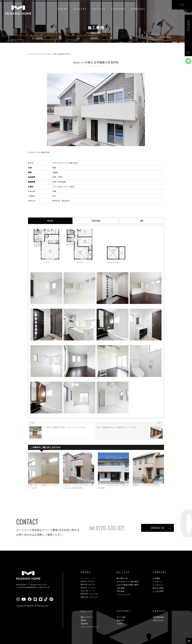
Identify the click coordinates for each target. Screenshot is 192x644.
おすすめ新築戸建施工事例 (127, 585)
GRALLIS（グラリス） (90, 597)
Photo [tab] (50, 221)
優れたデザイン (87, 617)
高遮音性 (84, 624)
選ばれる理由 (158, 588)
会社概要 (156, 578)
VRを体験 (121, 588)
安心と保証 (121, 617)
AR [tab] (142, 221)
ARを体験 (121, 591)
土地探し (120, 624)
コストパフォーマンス (90, 627)
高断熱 (83, 620)
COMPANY (138, 9)
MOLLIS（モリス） (88, 584)
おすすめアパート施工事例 (127, 582)
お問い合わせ (158, 620)
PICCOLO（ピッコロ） (90, 594)
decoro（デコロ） (88, 581)
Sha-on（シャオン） (89, 588)
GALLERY (80, 9)
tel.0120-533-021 (107, 528)
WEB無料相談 (158, 617)
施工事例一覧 (122, 578)
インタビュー (158, 585)
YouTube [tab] (96, 221)
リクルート (157, 582)
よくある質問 (158, 591)
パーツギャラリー (124, 595)
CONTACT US (157, 528)
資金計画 (120, 620)
